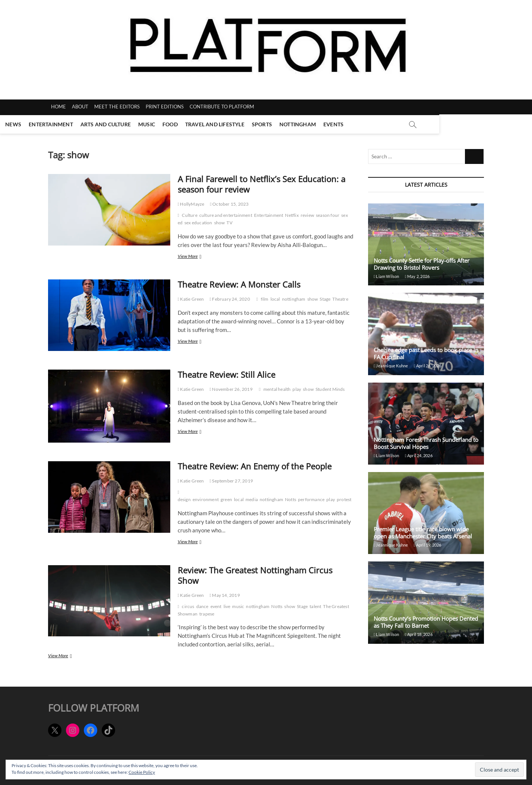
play (297, 389)
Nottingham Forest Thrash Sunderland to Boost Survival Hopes (426, 443)
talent (315, 606)
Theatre (340, 299)
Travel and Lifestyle (261, 124)
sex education (198, 223)
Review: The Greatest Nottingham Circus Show (255, 575)
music (238, 606)
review (307, 215)
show (220, 223)
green (226, 499)
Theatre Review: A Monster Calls (239, 284)
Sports (308, 124)
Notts (291, 499)
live (227, 606)
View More (197, 257)
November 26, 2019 (231, 389)
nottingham (294, 299)
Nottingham (344, 124)
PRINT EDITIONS (165, 107)
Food (217, 124)
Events (380, 124)
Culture (189, 215)
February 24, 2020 (230, 299)
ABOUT (80, 107)
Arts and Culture (152, 124)
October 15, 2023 (229, 204)
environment (206, 499)
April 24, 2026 (419, 455)
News (60, 124)
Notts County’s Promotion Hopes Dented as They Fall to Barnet (426, 622)
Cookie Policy (142, 772)
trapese (207, 614)
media (252, 499)
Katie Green (191, 299)
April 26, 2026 (427, 366)
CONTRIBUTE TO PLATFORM (222, 107)
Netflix (292, 215)
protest (344, 499)
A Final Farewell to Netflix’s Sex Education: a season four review (262, 184)
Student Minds (330, 389)
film (265, 299)
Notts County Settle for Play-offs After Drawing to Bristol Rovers (422, 264)
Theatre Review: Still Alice (227, 374)
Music (193, 124)
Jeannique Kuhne (391, 366)
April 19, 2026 (427, 545)
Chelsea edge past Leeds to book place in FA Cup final (426, 353)
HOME (58, 107)
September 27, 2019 (231, 481)
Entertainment (97, 124)
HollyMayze (191, 204)
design (184, 499)
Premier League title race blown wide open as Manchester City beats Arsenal (424, 533)
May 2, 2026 (417, 276)
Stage (325, 299)
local (275, 299)
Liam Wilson (387, 276)
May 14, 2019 (225, 595)
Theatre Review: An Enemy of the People (255, 466)
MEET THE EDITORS (117, 107)
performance (311, 499)
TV (229, 223)
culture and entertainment (226, 215)
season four (328, 215)
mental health (277, 389)
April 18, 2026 (419, 634)
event (216, 606)
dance (202, 606)
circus (188, 606)
